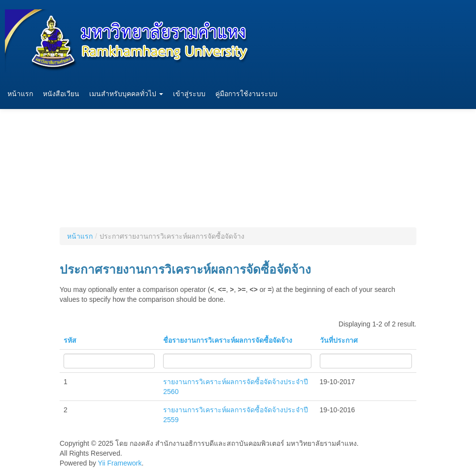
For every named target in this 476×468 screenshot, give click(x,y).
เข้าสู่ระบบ (189, 94)
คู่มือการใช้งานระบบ (246, 94)
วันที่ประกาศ (339, 340)
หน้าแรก (20, 94)
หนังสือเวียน (61, 94)
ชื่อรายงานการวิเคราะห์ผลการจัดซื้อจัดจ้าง (228, 340)
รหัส (70, 340)
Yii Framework (120, 463)
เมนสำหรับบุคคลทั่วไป (126, 94)
